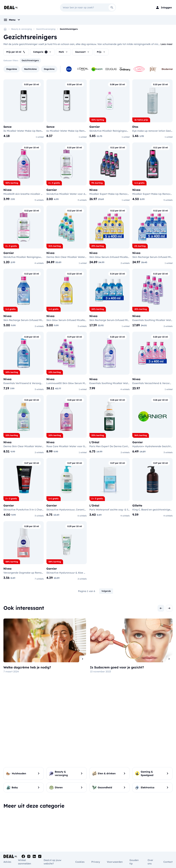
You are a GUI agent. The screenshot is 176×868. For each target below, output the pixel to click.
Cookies (80, 862)
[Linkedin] (34, 856)
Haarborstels (68, 817)
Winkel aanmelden (25, 862)
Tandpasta (10, 826)
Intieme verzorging (97, 820)
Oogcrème (124, 817)
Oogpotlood (154, 817)
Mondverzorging (15, 818)
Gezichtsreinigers (69, 29)
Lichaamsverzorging (75, 827)
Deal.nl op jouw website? (52, 862)
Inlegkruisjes (97, 830)
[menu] (12, 20)
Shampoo (38, 817)
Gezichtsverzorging (46, 29)
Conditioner (39, 826)
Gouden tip (134, 862)
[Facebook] (23, 856)
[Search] (112, 8)
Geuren (123, 831)
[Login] (164, 8)
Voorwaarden (115, 862)
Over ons (150, 862)
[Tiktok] (40, 856)
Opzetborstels (11, 822)
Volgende (106, 598)
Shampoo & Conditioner (39, 831)
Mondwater (10, 830)
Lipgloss (151, 826)
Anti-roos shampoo (43, 821)
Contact (168, 862)
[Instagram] (29, 856)
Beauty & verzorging (22, 29)
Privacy (96, 862)
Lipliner (151, 830)
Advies (7, 862)
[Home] (5, 29)
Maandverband (98, 826)
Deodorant (67, 831)
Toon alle (88, 839)
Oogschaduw (154, 821)
